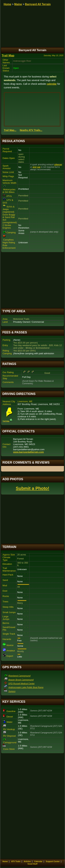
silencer (58, 165)
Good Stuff (32, 864)
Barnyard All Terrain (38, 4)
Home (7, 4)
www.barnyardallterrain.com (29, 452)
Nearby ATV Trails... (31, 130)
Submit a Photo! (32, 488)
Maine (18, 4)
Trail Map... (10, 130)
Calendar (38, 861)
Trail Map (8, 56)
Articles (27, 861)
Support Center (53, 861)
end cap (36, 167)
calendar (52, 84)
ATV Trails (16, 861)
